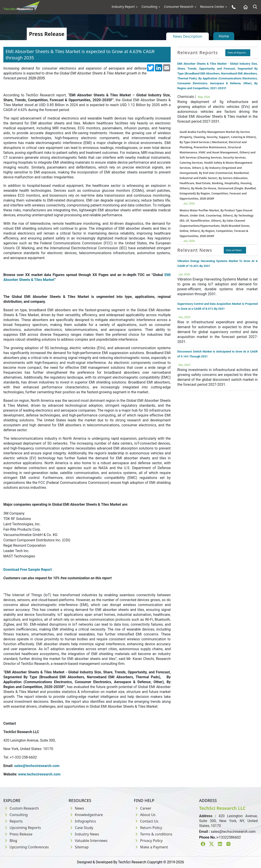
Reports (13, 821)
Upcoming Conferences (26, 847)
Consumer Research (179, 7)
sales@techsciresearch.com (233, 832)
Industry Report (123, 7)
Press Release (18, 834)
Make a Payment (151, 847)
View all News (234, 250)
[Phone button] (233, 7)
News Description (187, 36)
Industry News (84, 834)
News (76, 808)
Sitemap (79, 847)
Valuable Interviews (88, 841)
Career (143, 808)
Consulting (149, 7)
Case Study (81, 828)
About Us (145, 815)
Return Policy (148, 828)
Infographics (82, 821)
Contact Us (146, 821)
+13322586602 (229, 837)
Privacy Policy (148, 841)
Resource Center (212, 7)
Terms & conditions (153, 834)
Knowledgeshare (86, 815)
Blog (10, 841)
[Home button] (244, 7)
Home (224, 36)
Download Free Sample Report (28, 570)
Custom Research (21, 808)
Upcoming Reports (22, 828)
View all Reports (237, 53)
